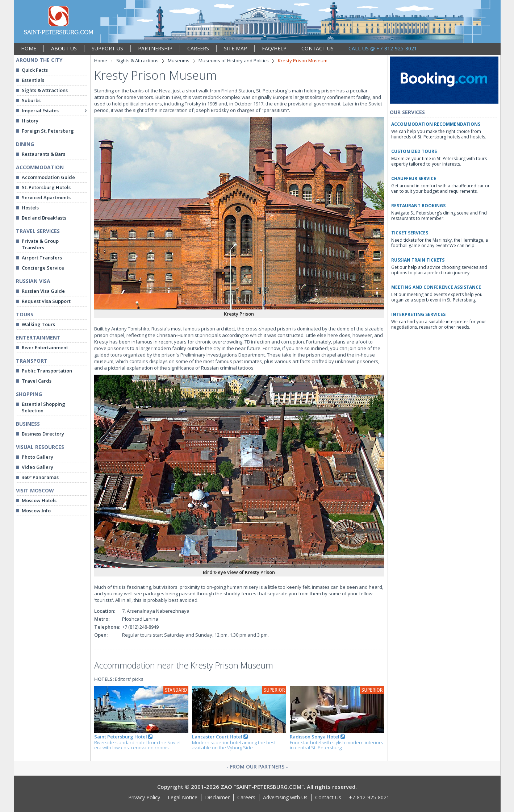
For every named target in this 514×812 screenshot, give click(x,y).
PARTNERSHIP (155, 48)
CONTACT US (317, 48)
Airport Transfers (42, 258)
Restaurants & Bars (43, 154)
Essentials (33, 80)
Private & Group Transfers (40, 244)
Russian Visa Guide (43, 291)
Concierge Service (43, 268)
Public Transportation (47, 371)
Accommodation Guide (48, 177)
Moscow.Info (36, 511)
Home (101, 61)
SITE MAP (235, 48)
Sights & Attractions (45, 90)
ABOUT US (64, 48)
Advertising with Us (285, 797)
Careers (246, 797)
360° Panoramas (40, 477)
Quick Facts (35, 70)
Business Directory (43, 434)
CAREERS (198, 48)
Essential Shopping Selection (43, 407)
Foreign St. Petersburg (48, 131)
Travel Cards (37, 381)
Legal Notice (183, 797)
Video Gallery (37, 467)
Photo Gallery (37, 457)
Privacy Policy (144, 797)
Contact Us (328, 797)
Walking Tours (38, 324)
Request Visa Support (46, 301)
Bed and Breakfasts (44, 218)
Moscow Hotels (39, 500)
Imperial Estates (40, 111)
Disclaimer (217, 797)
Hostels (30, 208)
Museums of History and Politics (234, 61)
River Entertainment (45, 347)
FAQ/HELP (274, 48)
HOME (29, 48)
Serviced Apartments (46, 197)
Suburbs (31, 100)
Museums (179, 61)
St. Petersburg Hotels (46, 187)
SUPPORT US (107, 48)
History (30, 121)
